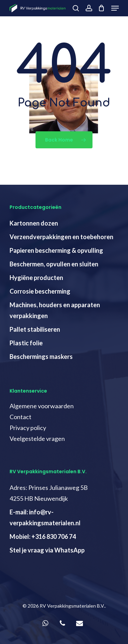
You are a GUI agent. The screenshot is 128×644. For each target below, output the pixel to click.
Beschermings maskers (41, 357)
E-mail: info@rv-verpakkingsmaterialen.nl (45, 517)
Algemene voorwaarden (42, 406)
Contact (20, 417)
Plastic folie (26, 343)
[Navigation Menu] (115, 8)
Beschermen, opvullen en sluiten (54, 264)
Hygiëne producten (36, 278)
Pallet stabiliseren (35, 329)
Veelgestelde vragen (37, 439)
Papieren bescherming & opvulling (56, 250)
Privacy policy (28, 428)
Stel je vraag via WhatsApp (47, 550)
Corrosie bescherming (40, 291)
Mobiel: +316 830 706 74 (43, 536)
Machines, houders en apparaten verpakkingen (55, 310)
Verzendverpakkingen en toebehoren (61, 237)
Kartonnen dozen (34, 223)
